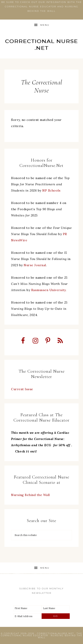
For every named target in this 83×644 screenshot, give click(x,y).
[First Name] (27, 608)
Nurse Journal (35, 265)
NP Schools (51, 190)
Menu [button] (45, 25)
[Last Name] (56, 608)
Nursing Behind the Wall (30, 495)
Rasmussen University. (49, 290)
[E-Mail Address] (27, 616)
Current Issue (22, 389)
